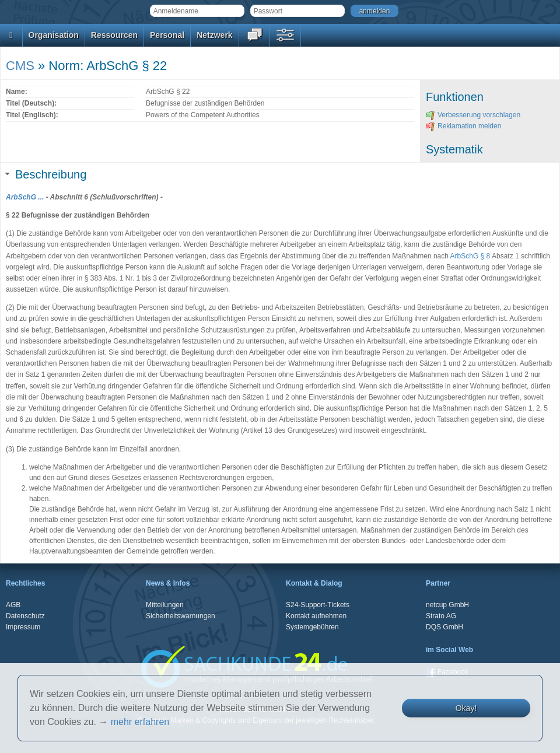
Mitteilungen (165, 605)
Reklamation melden (463, 126)
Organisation (54, 35)
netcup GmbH (447, 605)
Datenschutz (25, 616)
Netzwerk (214, 35)
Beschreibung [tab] (46, 174)
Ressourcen (114, 35)
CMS (20, 66)
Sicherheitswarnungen (181, 616)
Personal (167, 35)
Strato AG (441, 616)
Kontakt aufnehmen (316, 616)
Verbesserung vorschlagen (473, 115)
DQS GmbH (444, 627)
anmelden (375, 11)
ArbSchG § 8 (470, 256)
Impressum (23, 627)
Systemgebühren (312, 627)
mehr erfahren (140, 722)
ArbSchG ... (25, 197)
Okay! (466, 708)
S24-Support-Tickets (318, 605)
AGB (13, 605)
